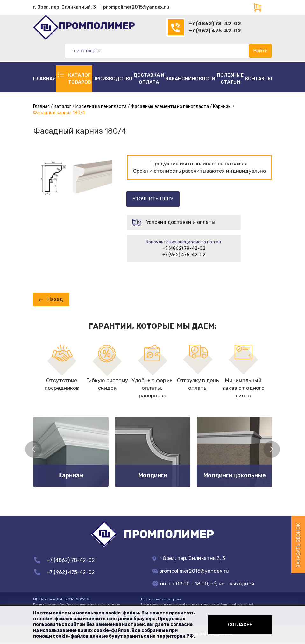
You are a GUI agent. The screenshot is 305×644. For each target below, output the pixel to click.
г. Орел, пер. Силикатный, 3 (64, 7)
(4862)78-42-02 (176, 27)
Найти (260, 51)
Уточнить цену (157, 199)
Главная (44, 79)
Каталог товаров (80, 78)
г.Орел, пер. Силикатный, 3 (189, 559)
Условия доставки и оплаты (181, 222)
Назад (55, 300)
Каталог (63, 106)
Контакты (259, 79)
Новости (203, 79)
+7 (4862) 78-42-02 (215, 24)
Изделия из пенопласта (101, 106)
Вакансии (178, 79)
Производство (112, 79)
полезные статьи (230, 78)
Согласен (240, 625)
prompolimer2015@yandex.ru (136, 7)
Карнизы (222, 106)
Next (272, 449)
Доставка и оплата (149, 78)
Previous (33, 449)
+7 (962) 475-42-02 (215, 31)
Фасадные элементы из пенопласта (170, 106)
